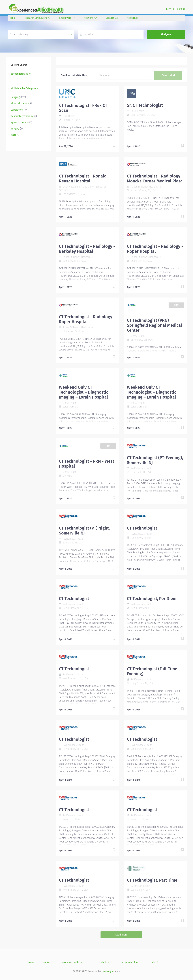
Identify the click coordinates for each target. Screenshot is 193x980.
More (14, 135)
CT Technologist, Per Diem (152, 599)
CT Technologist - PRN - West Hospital (87, 464)
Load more (121, 935)
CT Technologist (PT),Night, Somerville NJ (84, 531)
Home (31, 962)
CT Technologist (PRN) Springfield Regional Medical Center (154, 325)
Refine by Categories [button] (26, 88)
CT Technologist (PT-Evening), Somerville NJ (155, 460)
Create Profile (130, 962)
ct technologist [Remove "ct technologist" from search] (19, 74)
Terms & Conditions (73, 962)
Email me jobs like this (74, 75)
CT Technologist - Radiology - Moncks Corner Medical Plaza (155, 179)
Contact (47, 962)
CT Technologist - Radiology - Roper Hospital (155, 249)
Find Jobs (166, 34)
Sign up (181, 9)
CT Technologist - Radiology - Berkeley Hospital (87, 249)
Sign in (170, 9)
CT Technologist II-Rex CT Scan (83, 108)
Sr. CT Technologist (145, 105)
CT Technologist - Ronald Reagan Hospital (83, 179)
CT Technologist (142, 528)
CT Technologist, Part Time (152, 880)
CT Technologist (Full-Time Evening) (152, 671)
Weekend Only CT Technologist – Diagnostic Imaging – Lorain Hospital (84, 392)
